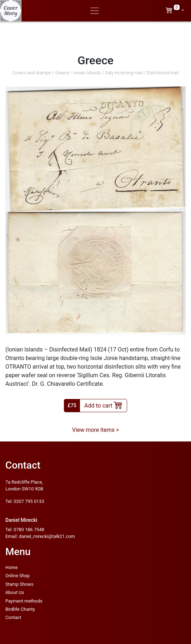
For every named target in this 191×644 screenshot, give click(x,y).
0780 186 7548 (29, 530)
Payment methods (24, 601)
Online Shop (17, 576)
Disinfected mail (163, 73)
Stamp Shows (19, 584)
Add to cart (103, 405)
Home (11, 567)
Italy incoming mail (124, 73)
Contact (13, 617)
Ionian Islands (87, 73)
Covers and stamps (32, 73)
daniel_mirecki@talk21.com (47, 536)
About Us (15, 592)
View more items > (96, 430)
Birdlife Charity (20, 609)
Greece (62, 73)
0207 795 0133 (29, 501)
